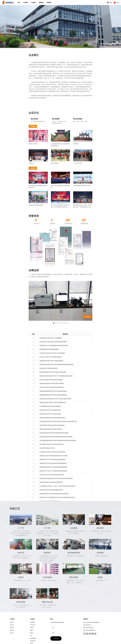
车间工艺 (12, 633)
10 (67, 361)
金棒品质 (12, 630)
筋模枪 (32, 627)
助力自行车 (33, 625)
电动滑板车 (33, 622)
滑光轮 (32, 633)
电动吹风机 (33, 641)
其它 (31, 636)
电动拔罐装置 (33, 638)
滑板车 (32, 630)
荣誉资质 (12, 627)
